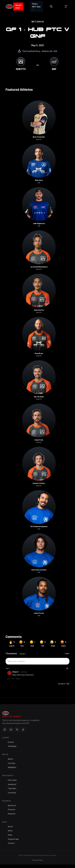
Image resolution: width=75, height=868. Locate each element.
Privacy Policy (37, 860)
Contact (11, 843)
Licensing (12, 793)
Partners (12, 809)
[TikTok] (23, 730)
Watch (10, 759)
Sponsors (12, 805)
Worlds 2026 (18, 7)
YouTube (12, 763)
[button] (66, 6)
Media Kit (12, 814)
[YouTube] (11, 730)
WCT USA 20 (38, 21)
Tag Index (12, 788)
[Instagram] (5, 730)
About (10, 826)
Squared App (13, 839)
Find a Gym (12, 780)
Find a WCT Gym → (36, 6)
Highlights (12, 767)
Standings (12, 746)
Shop (10, 835)
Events (11, 742)
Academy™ (12, 784)
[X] (17, 730)
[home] (9, 7)
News (10, 831)
